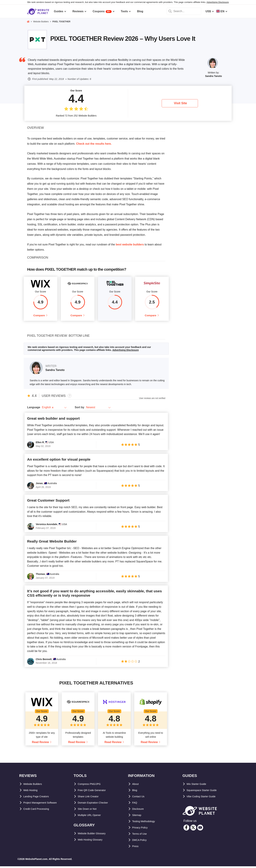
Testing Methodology (146, 823)
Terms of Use (141, 836)
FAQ (135, 804)
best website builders (130, 244)
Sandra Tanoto (214, 76)
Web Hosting (32, 792)
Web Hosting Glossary (92, 841)
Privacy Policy (142, 829)
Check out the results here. (94, 144)
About (136, 786)
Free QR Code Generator (94, 792)
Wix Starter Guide (198, 786)
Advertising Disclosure (218, 2)
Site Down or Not (89, 811)
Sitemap (138, 817)
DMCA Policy (141, 842)
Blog (135, 792)
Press (136, 848)
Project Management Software (43, 804)
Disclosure (139, 811)
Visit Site (181, 103)
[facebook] (186, 829)
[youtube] (200, 829)
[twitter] (193, 829)
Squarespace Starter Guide (204, 792)
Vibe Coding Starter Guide (204, 798)
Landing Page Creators (38, 798)
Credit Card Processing (39, 811)
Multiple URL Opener (91, 817)
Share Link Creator (90, 798)
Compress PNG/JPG (91, 786)
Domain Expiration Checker (96, 804)
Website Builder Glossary (94, 835)
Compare (39, 316)
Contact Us (139, 798)
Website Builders (35, 786)
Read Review (41, 744)
